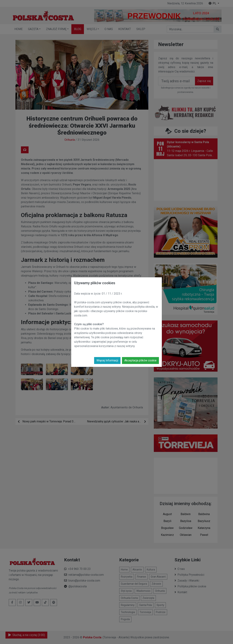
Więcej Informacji (107, 360)
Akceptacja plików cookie (140, 360)
